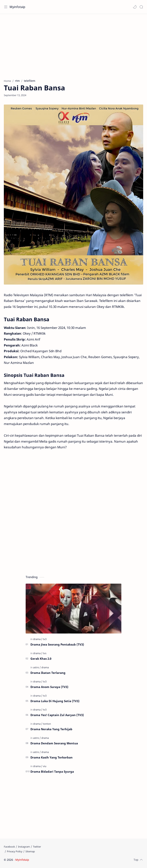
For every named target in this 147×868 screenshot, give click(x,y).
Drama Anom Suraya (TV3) (49, 687)
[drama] (38, 639)
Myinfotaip (17, 7)
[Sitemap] (30, 851)
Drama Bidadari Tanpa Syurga (52, 771)
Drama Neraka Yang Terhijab (51, 729)
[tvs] (45, 653)
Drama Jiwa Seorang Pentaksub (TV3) (57, 644)
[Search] (141, 7)
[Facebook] (9, 847)
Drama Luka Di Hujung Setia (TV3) (55, 701)
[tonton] (47, 724)
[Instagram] (24, 847)
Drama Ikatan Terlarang (48, 673)
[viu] (45, 766)
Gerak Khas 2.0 (41, 659)
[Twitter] (37, 847)
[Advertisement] (73, 45)
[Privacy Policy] (15, 851)
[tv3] (45, 639)
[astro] (37, 667)
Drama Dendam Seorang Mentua (54, 743)
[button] (135, 7)
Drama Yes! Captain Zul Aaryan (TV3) (57, 715)
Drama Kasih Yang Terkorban (51, 757)
